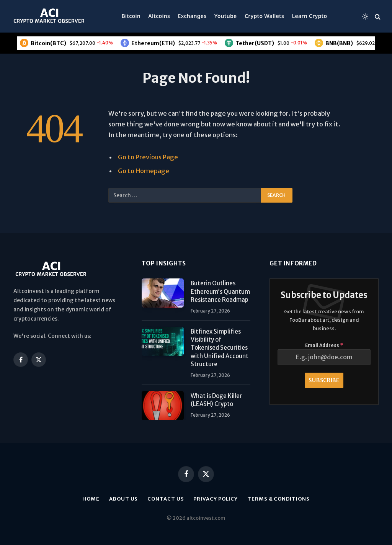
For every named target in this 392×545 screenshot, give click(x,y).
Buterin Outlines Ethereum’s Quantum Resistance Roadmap (220, 291)
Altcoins (159, 16)
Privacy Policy (216, 499)
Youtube (226, 16)
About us (123, 499)
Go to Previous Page (148, 157)
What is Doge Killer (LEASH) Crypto (216, 400)
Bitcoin (131, 16)
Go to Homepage (144, 171)
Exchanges (192, 16)
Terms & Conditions (278, 499)
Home (91, 499)
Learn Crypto (310, 16)
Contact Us (166, 499)
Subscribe (324, 380)
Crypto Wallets (264, 16)
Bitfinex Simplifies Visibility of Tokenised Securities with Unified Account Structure (220, 348)
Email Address (324, 345)
